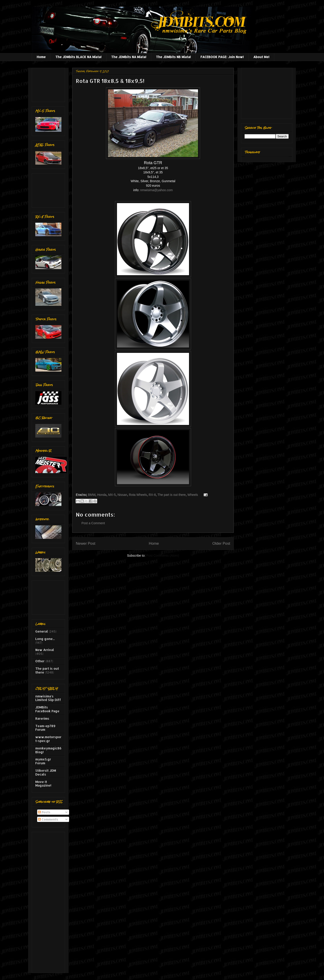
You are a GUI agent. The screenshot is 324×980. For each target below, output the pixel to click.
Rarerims (42, 718)
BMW (92, 495)
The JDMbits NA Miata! (129, 57)
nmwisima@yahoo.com (156, 190)
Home (41, 57)
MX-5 (112, 495)
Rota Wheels (138, 495)
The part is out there (172, 495)
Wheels (193, 495)
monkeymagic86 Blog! (48, 750)
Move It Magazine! (43, 784)
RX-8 (152, 495)
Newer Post (86, 543)
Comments (48, 819)
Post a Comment (93, 523)
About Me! (261, 57)
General (42, 631)
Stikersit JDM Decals (46, 772)
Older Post (221, 543)
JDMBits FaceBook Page (47, 709)
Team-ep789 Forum (45, 728)
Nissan (122, 495)
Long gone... (45, 639)
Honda (102, 495)
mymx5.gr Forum (43, 761)
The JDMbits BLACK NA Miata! (78, 57)
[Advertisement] (49, 84)
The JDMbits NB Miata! (173, 57)
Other (40, 661)
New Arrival (45, 650)
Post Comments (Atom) (163, 556)
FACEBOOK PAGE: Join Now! (222, 57)
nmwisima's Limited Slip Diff (48, 698)
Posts (44, 812)
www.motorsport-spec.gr (48, 739)
